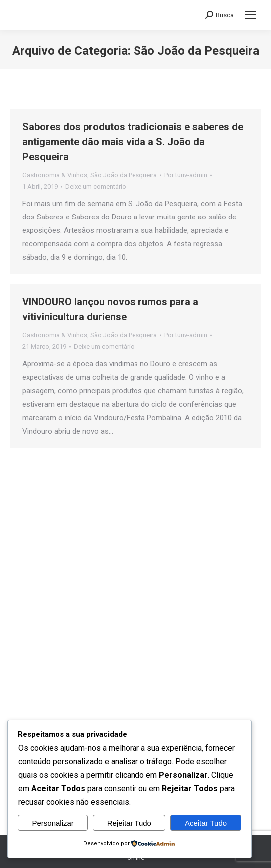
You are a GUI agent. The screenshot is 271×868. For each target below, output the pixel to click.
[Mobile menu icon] (251, 15)
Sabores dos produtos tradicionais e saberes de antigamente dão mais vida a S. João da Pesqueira (133, 142)
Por (186, 175)
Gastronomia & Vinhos (55, 175)
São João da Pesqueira (124, 175)
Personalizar (53, 823)
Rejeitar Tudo (129, 823)
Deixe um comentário (96, 186)
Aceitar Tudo (206, 823)
